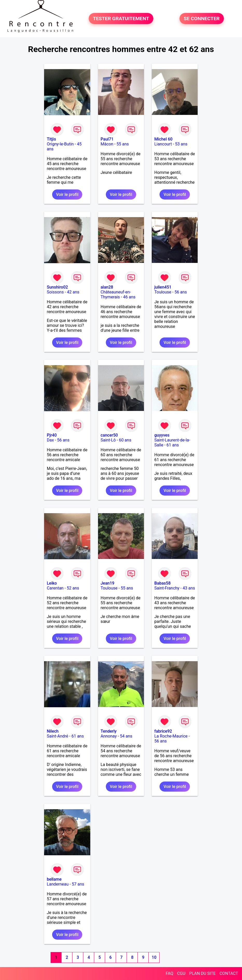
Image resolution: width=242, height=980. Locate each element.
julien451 (163, 287)
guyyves (162, 435)
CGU (181, 973)
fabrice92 (163, 731)
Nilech (53, 731)
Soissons (55, 292)
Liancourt (163, 144)
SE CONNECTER (202, 19)
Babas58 (163, 583)
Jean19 (108, 583)
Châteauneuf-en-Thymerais (116, 294)
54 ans (126, 736)
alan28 (107, 287)
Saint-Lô (108, 440)
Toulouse (163, 292)
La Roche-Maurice (171, 736)
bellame (54, 879)
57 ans (78, 884)
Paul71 (107, 139)
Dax (50, 440)
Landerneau (58, 884)
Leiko (52, 583)
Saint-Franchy (167, 588)
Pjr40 (52, 435)
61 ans (173, 445)
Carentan (55, 588)
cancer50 (109, 435)
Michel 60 (163, 139)
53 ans (181, 144)
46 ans (129, 297)
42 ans (73, 292)
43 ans (189, 588)
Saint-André (57, 736)
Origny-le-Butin (60, 144)
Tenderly (109, 731)
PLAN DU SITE (203, 973)
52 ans (73, 588)
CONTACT (229, 973)
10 (154, 957)
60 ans (125, 440)
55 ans (123, 144)
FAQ (170, 973)
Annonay (109, 736)
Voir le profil (67, 194)
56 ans (181, 292)
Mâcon (107, 144)
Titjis (51, 139)
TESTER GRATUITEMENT (121, 19)
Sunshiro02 (57, 287)
